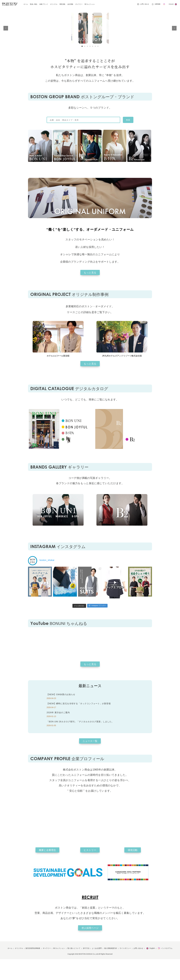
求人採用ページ (90, 949)
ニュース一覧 (90, 762)
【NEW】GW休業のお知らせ (61, 715)
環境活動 (133, 871)
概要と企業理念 (47, 871)
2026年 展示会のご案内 (58, 733)
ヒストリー (90, 871)
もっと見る (90, 293)
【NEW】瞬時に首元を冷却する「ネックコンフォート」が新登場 (79, 724)
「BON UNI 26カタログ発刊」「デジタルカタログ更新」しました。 (80, 742)
